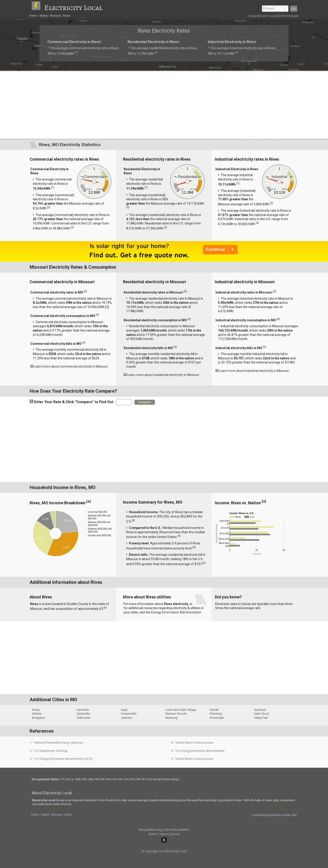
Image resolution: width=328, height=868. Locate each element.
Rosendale (217, 718)
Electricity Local (73, 8)
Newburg (171, 718)
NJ (115, 779)
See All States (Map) (166, 779)
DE (68, 779)
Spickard (260, 710)
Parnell (214, 710)
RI (143, 779)
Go (294, 9)
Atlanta (37, 714)
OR (132, 779)
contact (163, 834)
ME (91, 779)
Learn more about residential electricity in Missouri (163, 375)
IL (73, 779)
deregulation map (150, 830)
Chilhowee (83, 718)
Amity (36, 710)
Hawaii (246, 604)
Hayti (124, 710)
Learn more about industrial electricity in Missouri (254, 371)
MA (78, 779)
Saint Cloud (261, 714)
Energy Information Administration (176, 612)
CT (62, 779)
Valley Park (261, 718)
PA (138, 779)
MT (103, 779)
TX (148, 779)
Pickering (216, 714)
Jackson (127, 718)
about (152, 834)
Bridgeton (39, 718)
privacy (175, 834)
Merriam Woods (176, 714)
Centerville (83, 714)
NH (109, 779)
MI (97, 779)
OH (126, 779)
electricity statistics (177, 830)
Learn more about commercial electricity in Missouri (71, 366)
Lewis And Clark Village (181, 710)
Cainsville (83, 710)
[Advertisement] (164, 105)
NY (120, 779)
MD (85, 779)
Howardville (129, 714)
